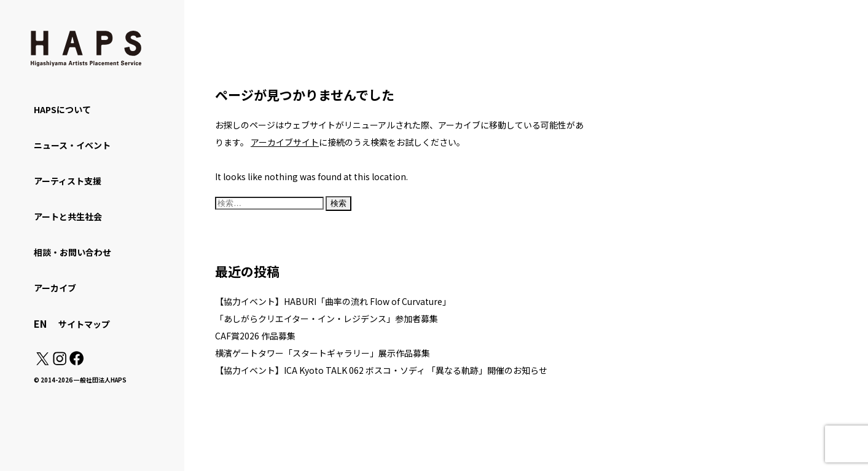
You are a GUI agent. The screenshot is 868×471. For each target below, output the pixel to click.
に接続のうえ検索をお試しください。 (358, 142)
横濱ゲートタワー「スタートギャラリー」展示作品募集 (323, 353)
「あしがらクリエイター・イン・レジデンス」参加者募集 (326, 319)
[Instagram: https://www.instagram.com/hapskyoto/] (60, 362)
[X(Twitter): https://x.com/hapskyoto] (42, 362)
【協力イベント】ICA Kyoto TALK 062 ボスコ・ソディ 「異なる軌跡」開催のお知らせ (381, 370)
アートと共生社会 (68, 216)
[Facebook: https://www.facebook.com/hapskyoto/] (76, 362)
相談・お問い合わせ (72, 252)
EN (40, 323)
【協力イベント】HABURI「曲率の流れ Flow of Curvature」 (333, 301)
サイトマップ (84, 324)
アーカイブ (55, 288)
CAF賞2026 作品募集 (255, 336)
